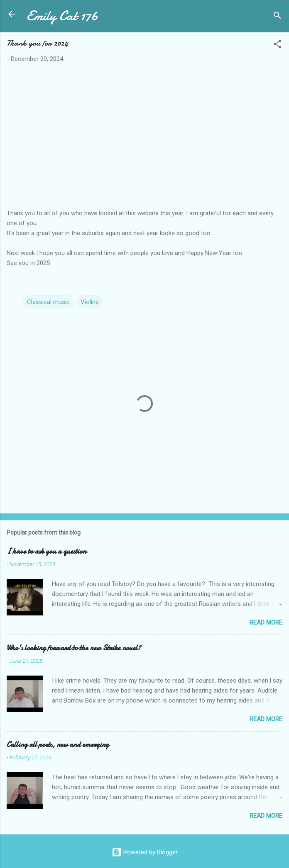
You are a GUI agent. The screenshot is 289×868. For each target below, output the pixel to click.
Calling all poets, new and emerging (58, 745)
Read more (266, 622)
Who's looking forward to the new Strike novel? (74, 648)
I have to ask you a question (47, 551)
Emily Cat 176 (62, 16)
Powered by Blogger (145, 852)
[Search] (277, 17)
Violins (90, 302)
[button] (277, 45)
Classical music (48, 302)
